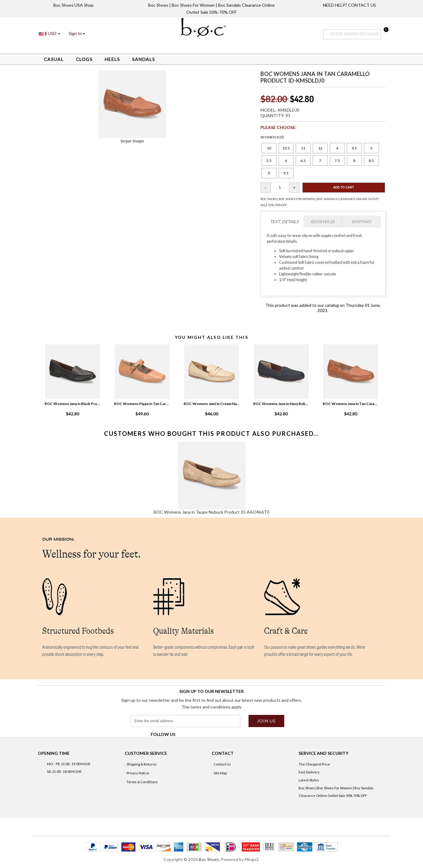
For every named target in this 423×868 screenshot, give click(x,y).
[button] (77, 33)
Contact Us (222, 764)
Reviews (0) (323, 222)
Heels (112, 59)
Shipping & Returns (142, 764)
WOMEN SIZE (272, 137)
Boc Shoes (209, 859)
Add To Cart (344, 187)
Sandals (143, 59)
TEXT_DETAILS (284, 222)
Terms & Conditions (142, 782)
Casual (54, 59)
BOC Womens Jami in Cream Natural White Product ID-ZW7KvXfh (212, 404)
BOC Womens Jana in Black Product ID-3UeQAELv (73, 404)
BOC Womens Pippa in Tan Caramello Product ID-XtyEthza (142, 404)
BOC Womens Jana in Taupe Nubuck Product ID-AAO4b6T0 (211, 512)
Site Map (220, 773)
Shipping (361, 222)
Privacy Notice (138, 773)
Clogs (84, 59)
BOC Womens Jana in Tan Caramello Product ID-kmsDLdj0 (351, 404)
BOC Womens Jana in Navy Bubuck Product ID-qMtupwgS (281, 404)
